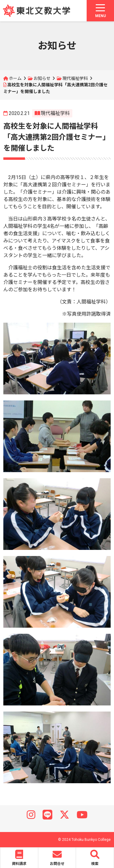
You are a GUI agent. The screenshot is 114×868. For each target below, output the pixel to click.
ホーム (15, 78)
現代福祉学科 (75, 78)
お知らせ (42, 78)
